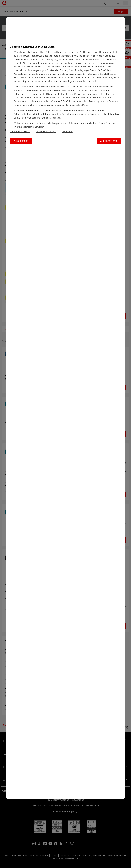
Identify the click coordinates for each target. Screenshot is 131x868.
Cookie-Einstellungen (46, 132)
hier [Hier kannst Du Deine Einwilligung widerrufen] (68, 59)
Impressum (67, 132)
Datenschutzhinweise (20, 132)
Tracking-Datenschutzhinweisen (29, 127)
